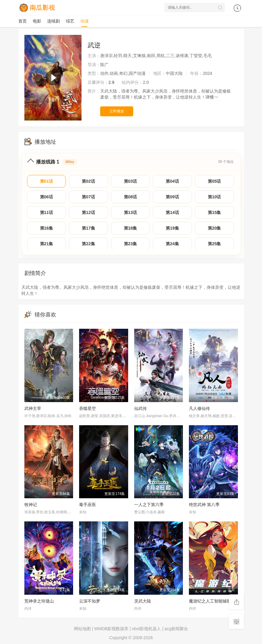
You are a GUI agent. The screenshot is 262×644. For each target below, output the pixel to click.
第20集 (214, 228)
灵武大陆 (143, 601)
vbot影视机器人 (146, 629)
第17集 (88, 228)
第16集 (47, 228)
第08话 (131, 197)
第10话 (214, 197)
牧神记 (31, 505)
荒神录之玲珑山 (39, 601)
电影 (37, 21)
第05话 (214, 181)
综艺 (70, 21)
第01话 (47, 181)
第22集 (88, 244)
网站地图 (82, 629)
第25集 (214, 244)
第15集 (214, 212)
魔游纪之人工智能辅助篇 (212, 601)
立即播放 (117, 111)
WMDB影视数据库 (111, 629)
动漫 (85, 21)
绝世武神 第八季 (204, 505)
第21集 (47, 244)
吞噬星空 (88, 408)
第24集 (172, 244)
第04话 (172, 181)
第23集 (131, 244)
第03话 (131, 181)
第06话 (47, 197)
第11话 (47, 212)
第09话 (172, 197)
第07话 (88, 197)
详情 (212, 97)
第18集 (131, 228)
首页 (23, 21)
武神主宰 (33, 408)
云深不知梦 (90, 601)
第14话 (172, 212)
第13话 (131, 212)
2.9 (111, 82)
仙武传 (140, 408)
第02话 (88, 181)
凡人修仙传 (199, 408)
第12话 (88, 212)
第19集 (172, 228)
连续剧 (54, 21)
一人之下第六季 (149, 505)
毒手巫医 (88, 505)
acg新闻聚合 (176, 629)
